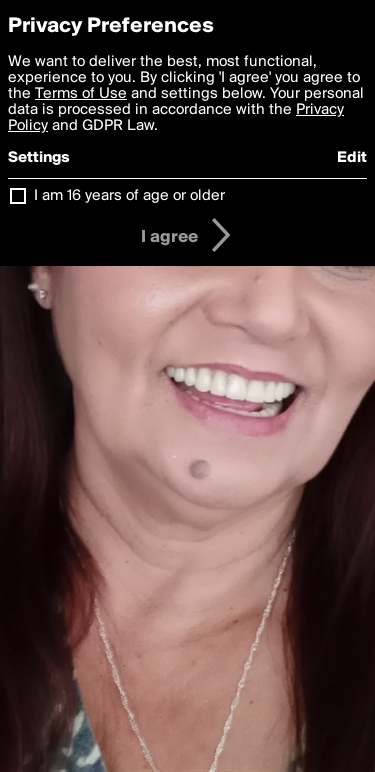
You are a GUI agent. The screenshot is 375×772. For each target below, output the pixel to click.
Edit (352, 158)
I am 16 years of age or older (129, 196)
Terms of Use (81, 94)
